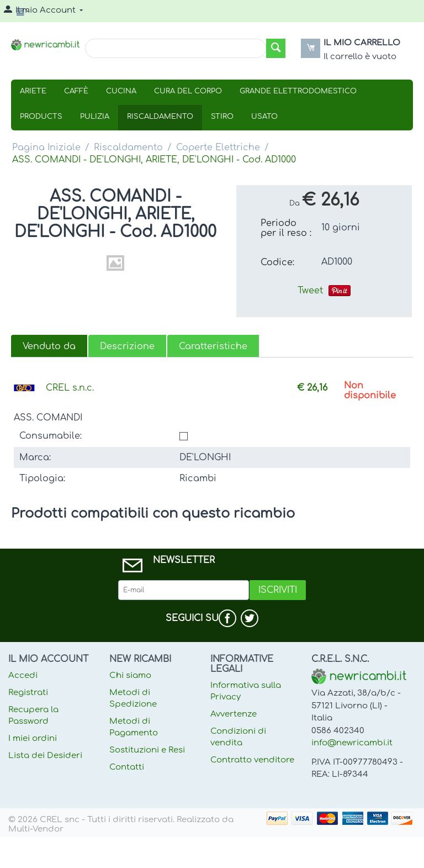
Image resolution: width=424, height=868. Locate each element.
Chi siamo (130, 675)
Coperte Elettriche (218, 148)
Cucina (121, 91)
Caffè (76, 91)
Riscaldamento (160, 117)
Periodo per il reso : (286, 228)
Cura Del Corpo (188, 91)
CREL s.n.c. (70, 388)
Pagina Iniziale (46, 148)
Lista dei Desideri (45, 756)
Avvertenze (234, 714)
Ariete (33, 91)
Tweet (310, 291)
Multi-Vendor (36, 829)
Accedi (23, 675)
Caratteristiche (213, 346)
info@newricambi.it (352, 743)
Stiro (222, 117)
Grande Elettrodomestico (298, 91)
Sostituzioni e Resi (147, 750)
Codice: (277, 262)
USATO (264, 117)
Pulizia (95, 117)
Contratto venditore (252, 760)
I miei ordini (33, 738)
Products (41, 117)
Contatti (127, 767)
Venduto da (49, 346)
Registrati (28, 693)
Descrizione (127, 346)
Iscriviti (278, 590)
